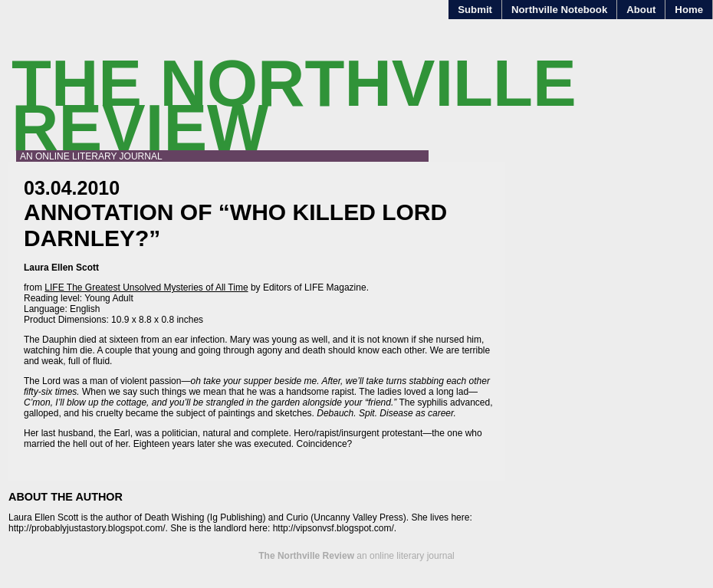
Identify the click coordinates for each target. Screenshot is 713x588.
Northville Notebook (559, 10)
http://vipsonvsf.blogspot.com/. (335, 528)
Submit (475, 10)
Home (689, 10)
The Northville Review (294, 105)
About (641, 10)
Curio (297, 517)
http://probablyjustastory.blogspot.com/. (88, 528)
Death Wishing (174, 517)
